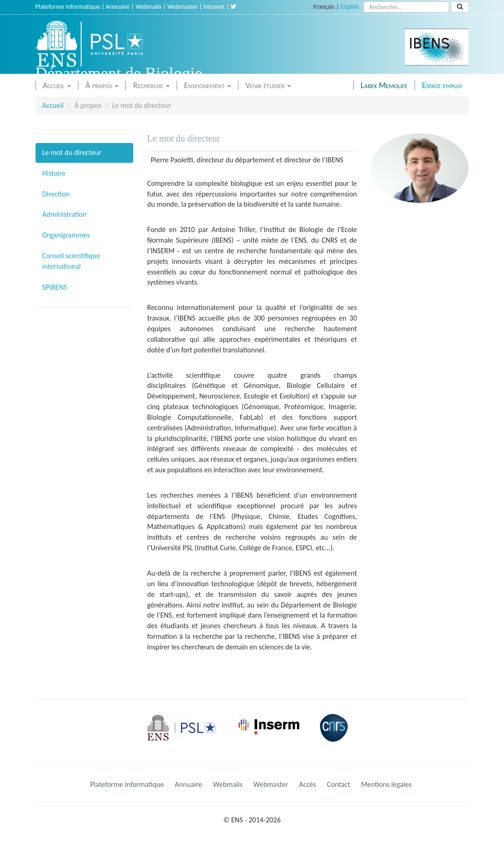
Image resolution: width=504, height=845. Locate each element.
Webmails (148, 7)
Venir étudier (268, 85)
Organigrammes (66, 235)
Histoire (54, 173)
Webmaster (183, 7)
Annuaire (118, 7)
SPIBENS (55, 287)
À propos (102, 85)
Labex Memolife (384, 85)
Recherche (151, 85)
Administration (65, 214)
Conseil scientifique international (71, 261)
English (350, 7)
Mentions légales (386, 784)
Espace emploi (442, 85)
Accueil (57, 85)
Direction (56, 194)
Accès (307, 784)
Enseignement (208, 85)
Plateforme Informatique (68, 7)
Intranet (214, 7)
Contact (338, 784)
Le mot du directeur (72, 152)
